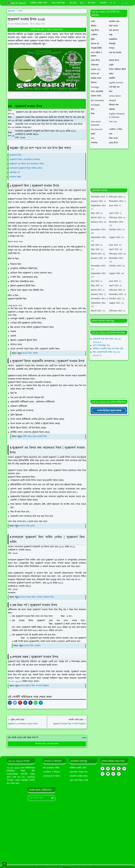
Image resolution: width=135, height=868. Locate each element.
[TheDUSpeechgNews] (109, 410)
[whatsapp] (114, 3)
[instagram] (113, 774)
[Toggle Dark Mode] (123, 3)
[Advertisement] (109, 168)
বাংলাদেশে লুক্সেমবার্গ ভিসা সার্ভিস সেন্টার (26, 168)
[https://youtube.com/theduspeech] (118, 3)
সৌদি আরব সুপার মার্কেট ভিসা (35, 437)
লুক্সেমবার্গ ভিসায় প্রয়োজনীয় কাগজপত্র (25, 160)
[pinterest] (103, 774)
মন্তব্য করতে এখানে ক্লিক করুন (47, 744)
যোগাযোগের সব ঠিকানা (52, 776)
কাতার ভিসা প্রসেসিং (32, 646)
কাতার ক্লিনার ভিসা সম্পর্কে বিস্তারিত (34, 686)
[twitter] (108, 774)
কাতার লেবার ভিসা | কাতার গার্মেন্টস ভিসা (37, 597)
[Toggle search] (126, 3)
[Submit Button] (52, 798)
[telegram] (113, 769)
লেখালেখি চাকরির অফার (79, 776)
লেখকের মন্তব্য (16, 177)
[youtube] (108, 769)
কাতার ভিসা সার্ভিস (30, 353)
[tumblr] (119, 769)
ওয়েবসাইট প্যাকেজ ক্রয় (79, 772)
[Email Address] (39, 798)
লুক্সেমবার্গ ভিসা (15, 155)
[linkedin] (124, 769)
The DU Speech (15, 681)
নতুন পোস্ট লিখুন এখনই (79, 780)
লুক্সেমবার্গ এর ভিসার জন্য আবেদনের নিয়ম (27, 164)
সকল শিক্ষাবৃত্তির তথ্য (101, 346)
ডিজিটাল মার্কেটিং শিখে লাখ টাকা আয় (108, 349)
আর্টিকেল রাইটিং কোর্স (78, 768)
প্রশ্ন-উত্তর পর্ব (15, 173)
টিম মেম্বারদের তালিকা (51, 768)
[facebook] (111, 3)
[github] (119, 774)
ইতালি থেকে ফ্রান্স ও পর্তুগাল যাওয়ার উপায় (47, 30)
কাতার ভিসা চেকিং (27, 526)
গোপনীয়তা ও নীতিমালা (52, 772)
